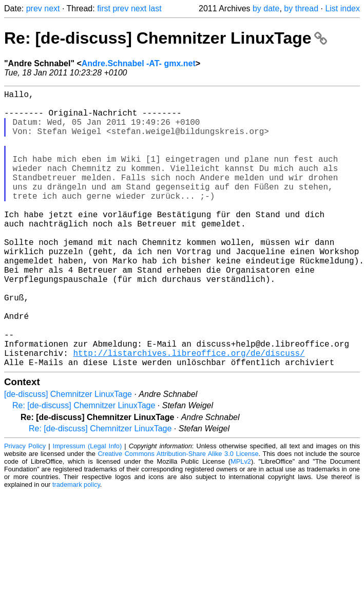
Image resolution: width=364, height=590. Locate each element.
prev (34, 8)
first (104, 8)
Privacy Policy (25, 508)
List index (342, 8)
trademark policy (76, 546)
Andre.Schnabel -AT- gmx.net (139, 63)
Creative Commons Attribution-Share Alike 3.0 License (178, 515)
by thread (301, 8)
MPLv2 (241, 523)
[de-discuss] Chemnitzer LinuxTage (68, 456)
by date (266, 8)
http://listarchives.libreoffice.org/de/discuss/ (189, 412)
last (155, 8)
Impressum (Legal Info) (88, 508)
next (52, 8)
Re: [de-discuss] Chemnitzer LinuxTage (166, 38)
